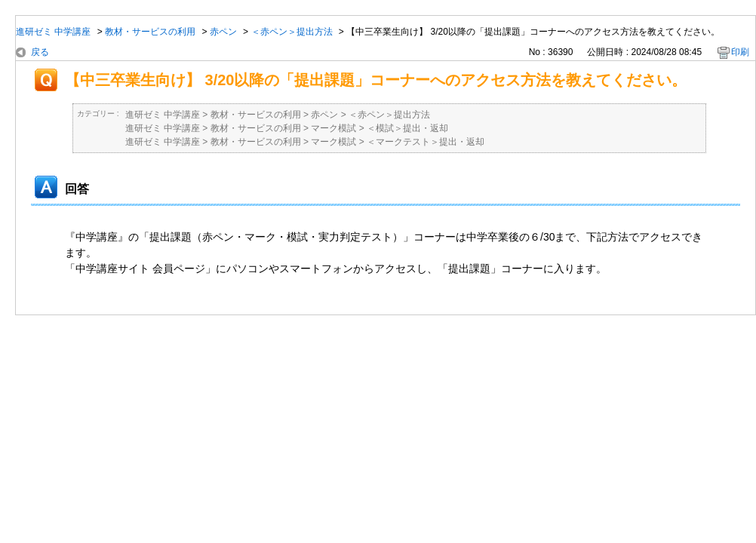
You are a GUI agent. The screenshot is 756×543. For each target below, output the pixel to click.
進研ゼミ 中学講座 (53, 32)
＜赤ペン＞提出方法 (292, 32)
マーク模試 (333, 128)
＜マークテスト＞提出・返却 (426, 142)
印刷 (740, 52)
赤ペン (223, 32)
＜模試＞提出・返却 (407, 128)
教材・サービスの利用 (150, 32)
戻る (40, 52)
